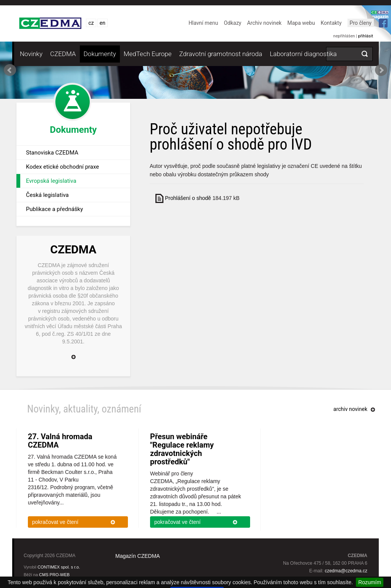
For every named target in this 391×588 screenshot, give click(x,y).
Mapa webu (301, 23)
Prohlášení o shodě (188, 198)
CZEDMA (63, 54)
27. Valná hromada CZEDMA (60, 441)
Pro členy (361, 23)
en (103, 23)
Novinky (31, 54)
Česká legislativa (47, 195)
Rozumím (370, 582)
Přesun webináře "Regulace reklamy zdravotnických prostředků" (182, 449)
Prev (10, 70)
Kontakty (331, 23)
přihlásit (366, 36)
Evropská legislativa (51, 181)
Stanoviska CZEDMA (52, 153)
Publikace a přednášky (54, 209)
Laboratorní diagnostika (303, 54)
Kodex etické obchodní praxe (62, 167)
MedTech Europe (148, 54)
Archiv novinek (264, 23)
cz (91, 23)
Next (381, 70)
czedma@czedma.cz (346, 571)
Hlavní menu (204, 23)
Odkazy (233, 23)
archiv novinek (350, 409)
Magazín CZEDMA (138, 556)
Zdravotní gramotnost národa (221, 54)
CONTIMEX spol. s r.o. (59, 567)
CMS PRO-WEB (54, 575)
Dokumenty (100, 54)
